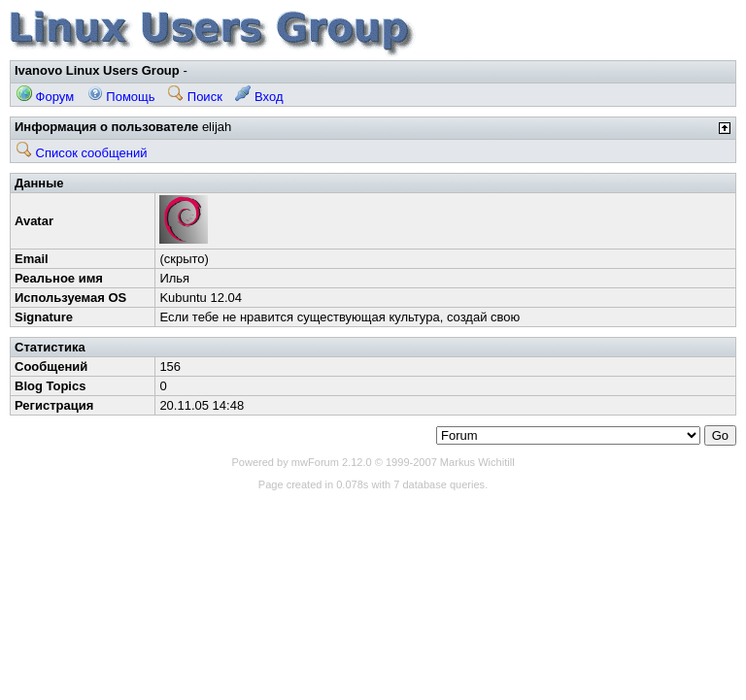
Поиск (195, 97)
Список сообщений (82, 153)
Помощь (121, 97)
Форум (45, 97)
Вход (259, 97)
